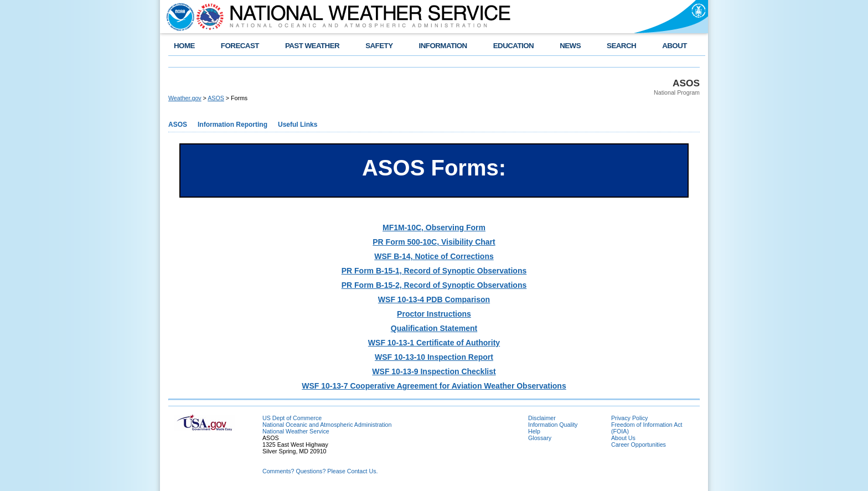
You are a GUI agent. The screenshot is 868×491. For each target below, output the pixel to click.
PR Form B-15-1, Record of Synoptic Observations (434, 271)
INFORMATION (443, 46)
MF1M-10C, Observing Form (434, 228)
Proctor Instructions (434, 314)
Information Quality (553, 425)
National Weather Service (296, 431)
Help (534, 431)
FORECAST (240, 46)
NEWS (570, 46)
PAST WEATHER (312, 46)
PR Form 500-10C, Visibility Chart (434, 242)
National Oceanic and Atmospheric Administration (327, 425)
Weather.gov (185, 98)
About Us (623, 438)
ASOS (216, 98)
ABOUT (675, 46)
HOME (184, 46)
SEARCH (621, 46)
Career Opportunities (639, 445)
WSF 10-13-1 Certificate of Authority (434, 343)
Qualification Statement (434, 328)
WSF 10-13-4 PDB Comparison (434, 299)
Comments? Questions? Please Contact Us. (320, 471)
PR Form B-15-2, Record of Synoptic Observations (434, 285)
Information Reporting (232, 125)
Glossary (540, 438)
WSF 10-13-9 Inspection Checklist (434, 371)
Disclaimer (542, 418)
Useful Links (298, 125)
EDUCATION (513, 46)
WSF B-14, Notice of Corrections (434, 256)
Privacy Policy (629, 418)
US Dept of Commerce (292, 418)
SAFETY (379, 46)
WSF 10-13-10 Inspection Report (434, 357)
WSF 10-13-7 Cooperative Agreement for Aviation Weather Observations (434, 386)
